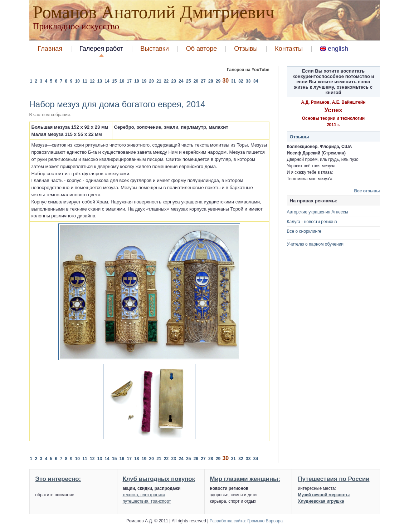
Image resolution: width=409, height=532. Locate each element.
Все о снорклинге (304, 231)
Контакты (289, 49)
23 (174, 81)
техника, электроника (144, 495)
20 (152, 81)
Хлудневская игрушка (321, 501)
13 (100, 81)
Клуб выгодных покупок (159, 479)
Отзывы (246, 49)
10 (78, 81)
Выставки (155, 49)
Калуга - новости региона (312, 222)
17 (130, 81)
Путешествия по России (334, 479)
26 (197, 81)
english (334, 49)
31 (234, 81)
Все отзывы (367, 191)
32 (241, 81)
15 (115, 81)
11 (85, 81)
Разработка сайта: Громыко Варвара (246, 521)
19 (145, 81)
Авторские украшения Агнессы (318, 212)
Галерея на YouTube (248, 70)
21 (159, 81)
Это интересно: (58, 479)
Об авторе (202, 49)
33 (249, 81)
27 (204, 81)
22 (167, 81)
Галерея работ (101, 49)
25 (189, 81)
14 (108, 81)
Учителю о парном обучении (315, 244)
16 (123, 81)
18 (137, 81)
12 (93, 81)
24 (182, 81)
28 (211, 81)
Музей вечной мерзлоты (324, 495)
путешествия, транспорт (147, 501)
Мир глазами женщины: (245, 479)
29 (219, 81)
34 (256, 81)
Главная (50, 49)
